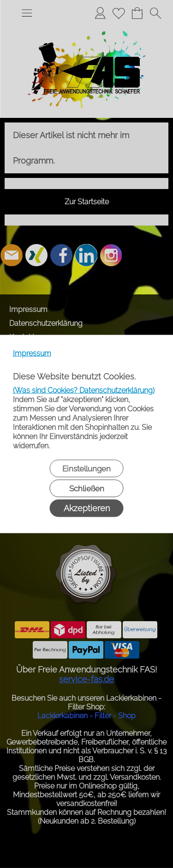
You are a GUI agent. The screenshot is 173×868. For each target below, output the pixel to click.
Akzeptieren (87, 508)
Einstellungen (86, 469)
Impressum (32, 353)
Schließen (87, 489)
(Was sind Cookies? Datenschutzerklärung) (84, 390)
